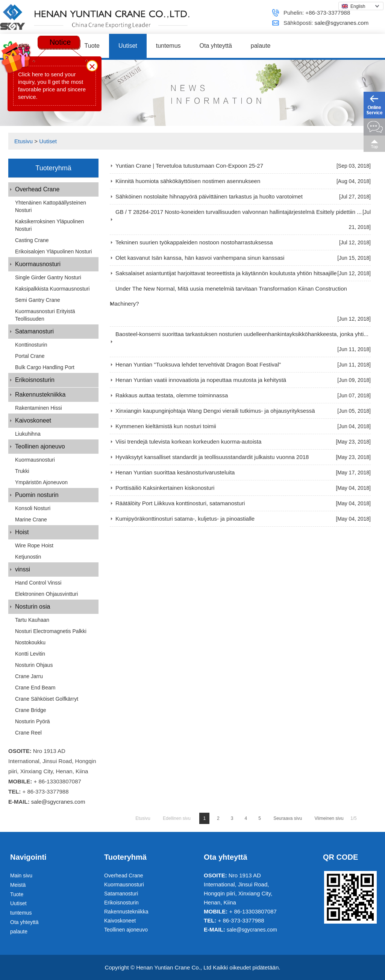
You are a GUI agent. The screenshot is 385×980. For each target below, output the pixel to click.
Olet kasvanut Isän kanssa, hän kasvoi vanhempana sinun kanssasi (200, 258)
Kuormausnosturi (38, 264)
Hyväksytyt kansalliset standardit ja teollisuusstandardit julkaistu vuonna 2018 (212, 457)
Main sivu (21, 875)
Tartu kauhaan (32, 620)
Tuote (92, 46)
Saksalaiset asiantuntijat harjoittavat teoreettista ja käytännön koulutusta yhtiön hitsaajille (226, 273)
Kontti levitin (30, 654)
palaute (261, 46)
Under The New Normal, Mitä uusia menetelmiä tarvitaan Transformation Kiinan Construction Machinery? (228, 296)
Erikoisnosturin (35, 380)
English (353, 6)
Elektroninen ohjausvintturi (46, 594)
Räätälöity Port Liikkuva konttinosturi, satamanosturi (180, 503)
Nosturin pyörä (33, 721)
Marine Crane (31, 520)
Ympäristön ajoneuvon (41, 482)
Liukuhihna (28, 434)
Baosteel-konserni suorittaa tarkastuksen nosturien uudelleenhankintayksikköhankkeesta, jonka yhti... (242, 334)
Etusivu (23, 141)
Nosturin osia (33, 607)
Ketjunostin (28, 557)
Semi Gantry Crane (38, 300)
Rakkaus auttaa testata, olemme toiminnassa (172, 395)
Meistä (18, 885)
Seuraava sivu (288, 818)
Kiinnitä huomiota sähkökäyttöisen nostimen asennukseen (188, 181)
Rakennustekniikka (40, 395)
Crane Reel (28, 733)
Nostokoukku (30, 642)
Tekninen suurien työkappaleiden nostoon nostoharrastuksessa (194, 242)
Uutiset (128, 46)
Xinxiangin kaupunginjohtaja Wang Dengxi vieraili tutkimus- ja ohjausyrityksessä (215, 411)
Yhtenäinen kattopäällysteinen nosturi (51, 206)
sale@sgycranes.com (342, 23)
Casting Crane (32, 240)
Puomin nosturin (37, 495)
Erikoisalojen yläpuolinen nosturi (53, 251)
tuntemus (168, 46)
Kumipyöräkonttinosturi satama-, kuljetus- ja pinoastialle (185, 519)
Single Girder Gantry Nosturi (48, 277)
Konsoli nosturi (33, 508)
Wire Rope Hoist (34, 545)
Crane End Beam (35, 688)
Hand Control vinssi (38, 583)
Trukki (22, 471)
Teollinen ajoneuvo (40, 446)
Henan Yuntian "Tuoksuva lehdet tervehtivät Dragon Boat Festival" (198, 364)
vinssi (23, 569)
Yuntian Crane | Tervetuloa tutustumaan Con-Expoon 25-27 (189, 166)
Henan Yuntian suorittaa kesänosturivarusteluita (175, 472)
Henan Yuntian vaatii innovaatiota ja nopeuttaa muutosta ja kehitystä (201, 380)
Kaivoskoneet (33, 420)
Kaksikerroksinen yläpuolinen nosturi (49, 225)
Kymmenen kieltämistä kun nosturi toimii (166, 426)
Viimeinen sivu (329, 818)
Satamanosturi (34, 331)
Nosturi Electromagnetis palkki (51, 631)
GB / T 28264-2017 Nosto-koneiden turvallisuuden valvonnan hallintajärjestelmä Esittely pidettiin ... (239, 212)
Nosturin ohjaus (34, 665)
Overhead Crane (37, 189)
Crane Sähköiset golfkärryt (47, 699)
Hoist (22, 532)
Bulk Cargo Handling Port (45, 367)
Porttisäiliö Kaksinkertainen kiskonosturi (165, 488)
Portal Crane (30, 356)
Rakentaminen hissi (39, 408)
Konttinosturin (31, 345)
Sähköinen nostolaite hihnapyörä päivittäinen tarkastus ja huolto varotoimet (209, 196)
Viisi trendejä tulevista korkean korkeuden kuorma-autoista (188, 442)
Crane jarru (29, 676)
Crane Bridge (31, 710)
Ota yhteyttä (216, 46)
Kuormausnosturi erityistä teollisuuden (45, 315)
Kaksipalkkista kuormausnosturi (52, 289)
